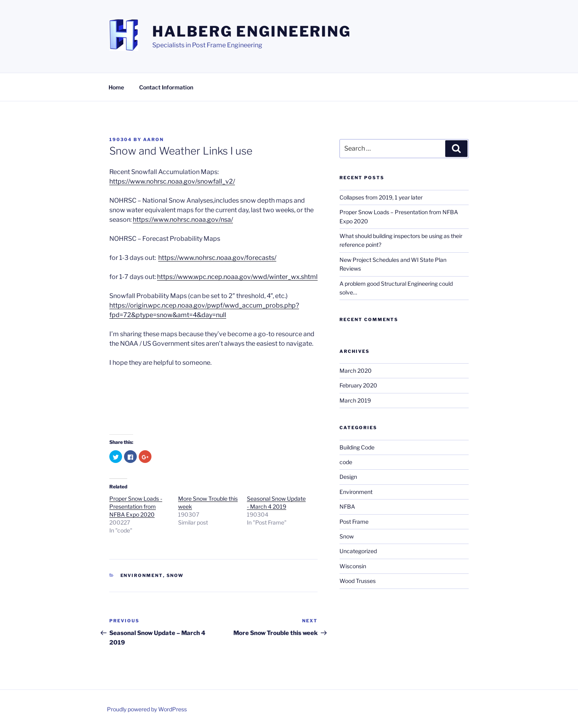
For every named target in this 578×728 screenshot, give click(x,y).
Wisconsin (353, 566)
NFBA (347, 506)
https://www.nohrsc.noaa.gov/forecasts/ (217, 258)
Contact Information (166, 87)
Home (116, 87)
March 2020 (356, 371)
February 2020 (358, 385)
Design (348, 477)
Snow (175, 575)
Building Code (357, 447)
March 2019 (355, 400)
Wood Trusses (358, 581)
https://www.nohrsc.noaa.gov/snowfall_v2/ (172, 181)
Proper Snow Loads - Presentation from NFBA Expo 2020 (136, 506)
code (346, 462)
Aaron (153, 139)
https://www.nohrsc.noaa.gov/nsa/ (183, 220)
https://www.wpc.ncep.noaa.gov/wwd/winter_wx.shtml (237, 277)
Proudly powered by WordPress (147, 709)
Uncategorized (358, 551)
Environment (142, 575)
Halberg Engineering (252, 31)
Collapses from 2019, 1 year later (381, 197)
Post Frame (354, 522)
